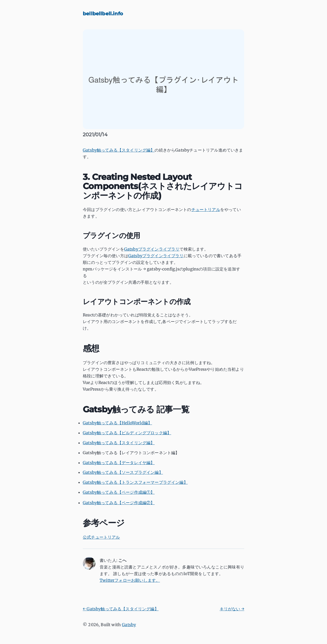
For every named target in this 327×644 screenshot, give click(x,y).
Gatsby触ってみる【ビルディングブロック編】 (127, 433)
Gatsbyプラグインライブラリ (152, 249)
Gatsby (129, 625)
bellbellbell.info (103, 14)
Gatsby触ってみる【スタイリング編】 (119, 150)
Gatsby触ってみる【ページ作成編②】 (119, 503)
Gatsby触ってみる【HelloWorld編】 (117, 423)
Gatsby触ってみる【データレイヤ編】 (119, 463)
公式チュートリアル (101, 537)
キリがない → (232, 609)
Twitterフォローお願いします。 (130, 580)
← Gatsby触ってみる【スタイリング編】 (121, 609)
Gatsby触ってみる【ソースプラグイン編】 (123, 472)
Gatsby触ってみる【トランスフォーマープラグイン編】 (135, 482)
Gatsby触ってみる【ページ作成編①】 (119, 492)
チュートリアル (206, 209)
